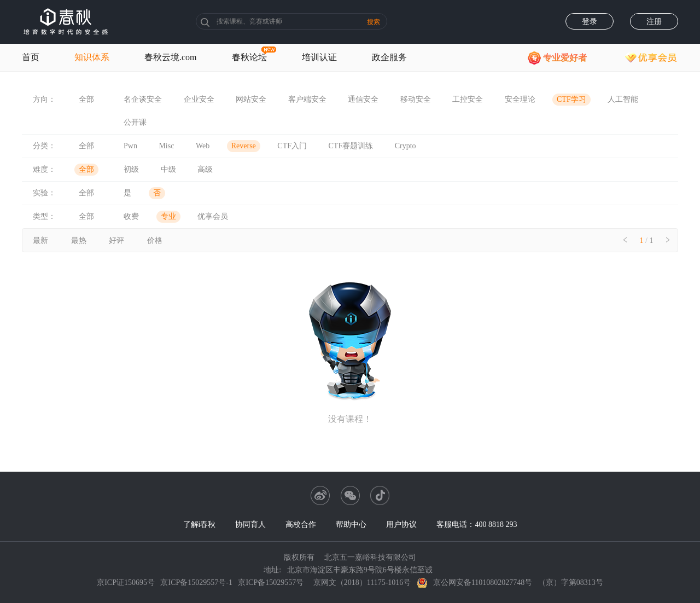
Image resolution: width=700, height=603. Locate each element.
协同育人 (250, 524)
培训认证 (319, 57)
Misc (166, 146)
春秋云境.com (171, 57)
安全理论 (520, 99)
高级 (205, 169)
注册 (654, 22)
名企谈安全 (143, 99)
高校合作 (301, 524)
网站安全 (251, 99)
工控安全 (468, 99)
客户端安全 (307, 99)
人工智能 (623, 99)
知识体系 (92, 57)
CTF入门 (292, 146)
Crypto (406, 146)
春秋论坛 (249, 57)
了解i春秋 (200, 524)
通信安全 (363, 99)
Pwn (130, 146)
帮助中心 (351, 524)
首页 (31, 57)
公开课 (135, 122)
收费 (131, 216)
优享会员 (213, 216)
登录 (590, 22)
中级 (168, 169)
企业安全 (199, 99)
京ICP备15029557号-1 (196, 582)
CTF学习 (571, 99)
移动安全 (416, 99)
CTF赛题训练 (351, 146)
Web (203, 146)
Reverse (244, 146)
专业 (168, 216)
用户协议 (401, 524)
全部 (86, 99)
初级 (131, 169)
